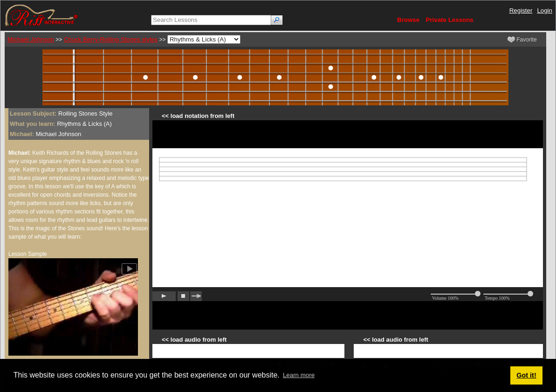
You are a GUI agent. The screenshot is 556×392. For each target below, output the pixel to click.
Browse (408, 20)
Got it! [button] (526, 375)
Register (521, 10)
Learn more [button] (299, 375)
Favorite (522, 40)
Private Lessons (450, 20)
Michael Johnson (31, 39)
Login (545, 10)
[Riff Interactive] (41, 15)
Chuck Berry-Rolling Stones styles (111, 39)
